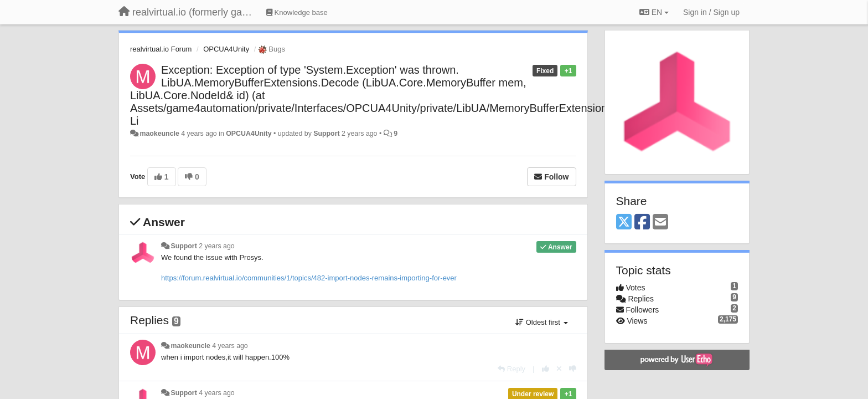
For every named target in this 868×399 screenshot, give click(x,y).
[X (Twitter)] (624, 222)
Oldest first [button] (541, 322)
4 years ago (230, 346)
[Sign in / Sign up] (711, 12)
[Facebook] (642, 222)
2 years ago (217, 246)
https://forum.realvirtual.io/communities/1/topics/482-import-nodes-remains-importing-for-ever (309, 278)
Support (326, 134)
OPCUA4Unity (226, 49)
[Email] (660, 222)
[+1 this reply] (546, 369)
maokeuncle (159, 134)
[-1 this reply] (573, 369)
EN (654, 12)
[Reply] (512, 369)
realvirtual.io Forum (161, 49)
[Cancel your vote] (559, 369)
